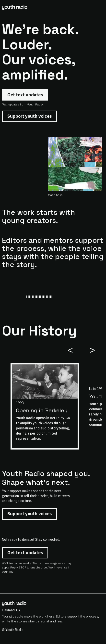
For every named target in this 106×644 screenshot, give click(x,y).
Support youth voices (29, 116)
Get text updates (25, 95)
